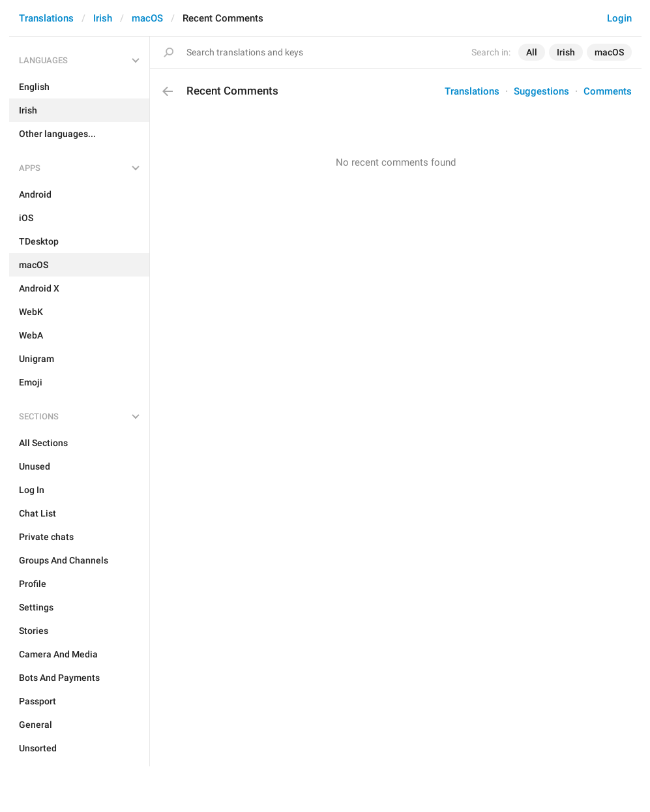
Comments (608, 91)
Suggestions (541, 91)
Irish (103, 18)
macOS (147, 18)
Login (619, 18)
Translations (46, 18)
